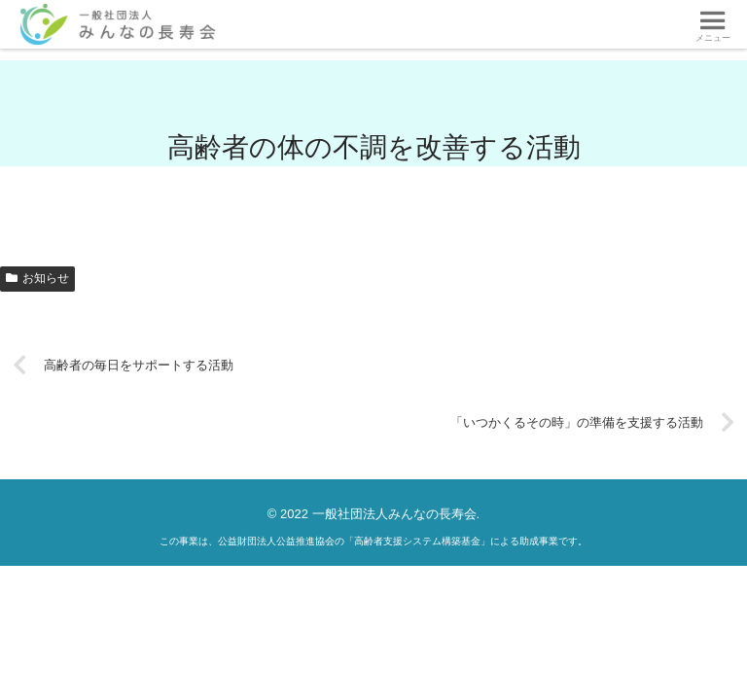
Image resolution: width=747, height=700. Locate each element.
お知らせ (37, 278)
